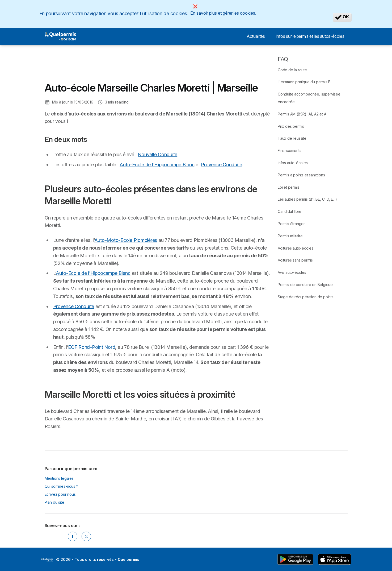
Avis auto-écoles (292, 272)
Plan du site (54, 502)
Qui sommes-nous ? (61, 486)
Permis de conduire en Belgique (305, 285)
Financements (290, 150)
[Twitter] (86, 536)
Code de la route (292, 70)
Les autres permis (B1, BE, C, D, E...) (307, 199)
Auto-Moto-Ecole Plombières (126, 240)
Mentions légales (59, 478)
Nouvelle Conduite (157, 154)
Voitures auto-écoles (296, 248)
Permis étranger (291, 224)
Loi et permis (288, 187)
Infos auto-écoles (293, 163)
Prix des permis (291, 126)
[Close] (195, 6)
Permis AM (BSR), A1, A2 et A (302, 114)
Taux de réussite (292, 138)
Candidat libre (290, 211)
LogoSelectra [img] (47, 560)
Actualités (256, 36)
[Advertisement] (141, 67)
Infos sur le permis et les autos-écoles (310, 36)
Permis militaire (290, 236)
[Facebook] (73, 536)
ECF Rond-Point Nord (92, 347)
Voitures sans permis (295, 260)
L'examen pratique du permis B (304, 82)
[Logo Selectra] (60, 36)
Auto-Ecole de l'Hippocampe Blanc (157, 165)
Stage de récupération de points (306, 297)
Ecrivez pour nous (60, 494)
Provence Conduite (222, 165)
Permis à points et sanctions (301, 175)
